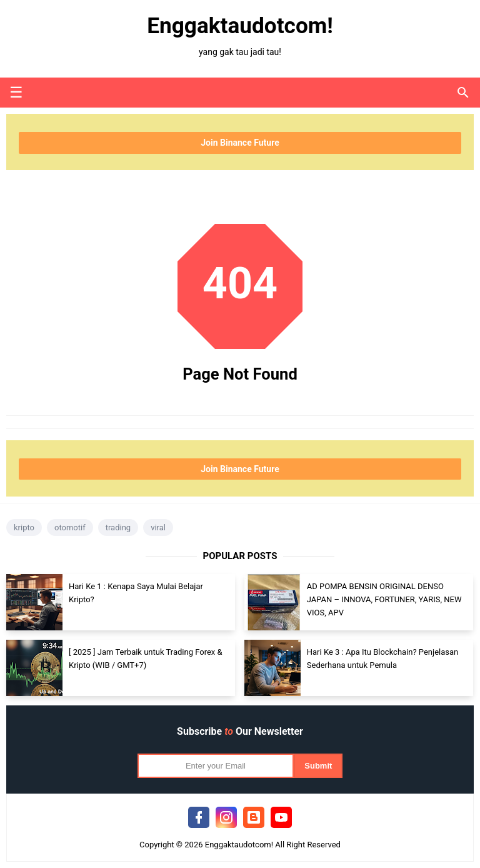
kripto (24, 527)
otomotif (70, 527)
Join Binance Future (240, 143)
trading (118, 527)
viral (158, 527)
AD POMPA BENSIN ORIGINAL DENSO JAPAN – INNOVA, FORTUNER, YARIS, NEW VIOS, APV (384, 599)
